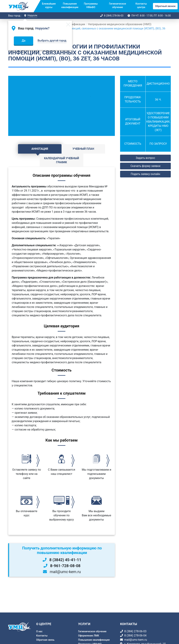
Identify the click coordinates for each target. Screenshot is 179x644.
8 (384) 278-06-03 (114, 16)
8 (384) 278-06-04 (135, 636)
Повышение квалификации (70, 5)
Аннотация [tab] (26, 149)
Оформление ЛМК (89, 636)
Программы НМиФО (91, 5)
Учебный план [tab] (61, 149)
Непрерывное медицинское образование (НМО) (120, 24)
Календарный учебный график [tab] (97, 151)
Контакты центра (141, 5)
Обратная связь (45, 640)
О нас (39, 631)
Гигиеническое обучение (118, 5)
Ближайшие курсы (49, 5)
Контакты (42, 636)
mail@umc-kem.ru (136, 640)
